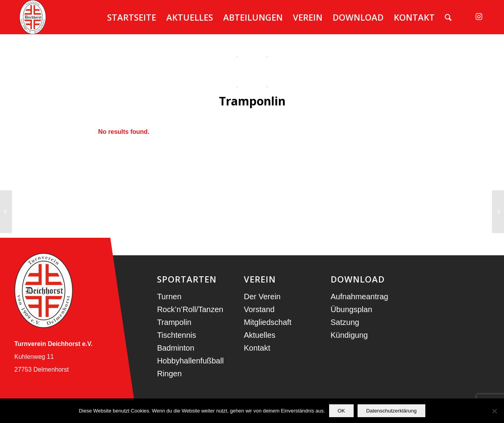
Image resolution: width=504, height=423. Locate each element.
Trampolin (174, 322)
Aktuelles (260, 335)
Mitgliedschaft (268, 322)
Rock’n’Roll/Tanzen (190, 309)
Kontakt (257, 348)
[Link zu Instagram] (479, 17)
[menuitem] (132, 17)
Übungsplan (352, 309)
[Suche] (448, 17)
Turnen (169, 297)
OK (341, 411)
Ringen (169, 374)
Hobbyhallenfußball (190, 361)
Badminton (176, 348)
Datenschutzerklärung (391, 411)
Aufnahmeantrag (359, 297)
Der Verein (262, 297)
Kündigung (349, 335)
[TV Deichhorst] (33, 17)
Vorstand (259, 309)
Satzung (345, 322)
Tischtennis (176, 335)
